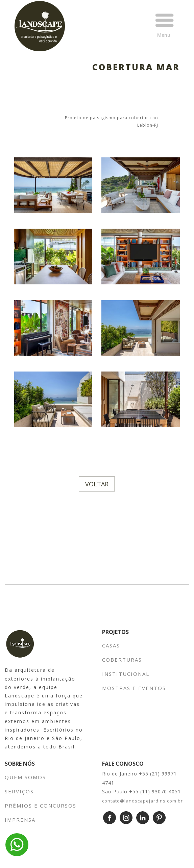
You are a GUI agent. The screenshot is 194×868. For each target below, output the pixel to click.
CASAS (111, 645)
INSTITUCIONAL (127, 674)
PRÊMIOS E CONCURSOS (41, 806)
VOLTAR (97, 484)
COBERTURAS (122, 660)
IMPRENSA (20, 820)
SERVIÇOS (19, 791)
